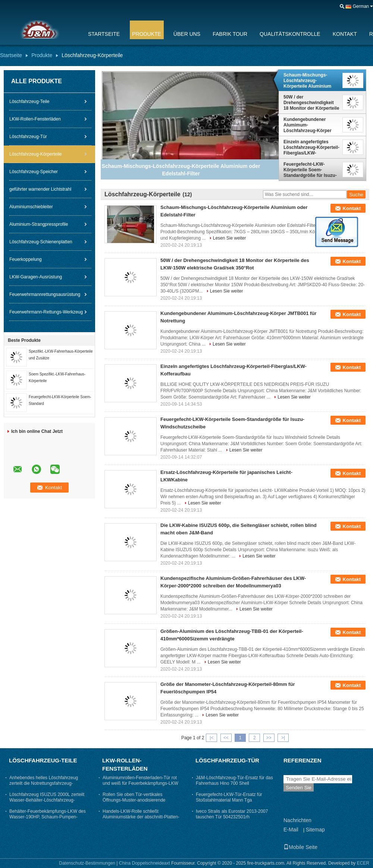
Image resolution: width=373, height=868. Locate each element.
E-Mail (291, 830)
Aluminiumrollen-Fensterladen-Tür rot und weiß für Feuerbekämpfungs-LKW (140, 780)
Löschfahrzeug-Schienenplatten (41, 242)
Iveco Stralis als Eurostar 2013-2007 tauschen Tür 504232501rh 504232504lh (232, 817)
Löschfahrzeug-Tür (28, 137)
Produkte (147, 34)
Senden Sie (299, 788)
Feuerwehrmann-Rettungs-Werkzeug (46, 312)
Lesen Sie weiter (230, 238)
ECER (363, 863)
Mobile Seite (300, 847)
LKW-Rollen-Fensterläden (35, 119)
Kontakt (345, 34)
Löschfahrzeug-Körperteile (36, 154)
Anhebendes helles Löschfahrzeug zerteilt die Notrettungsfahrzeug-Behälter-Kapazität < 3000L (44, 783)
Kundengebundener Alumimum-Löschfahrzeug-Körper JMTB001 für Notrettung (309, 125)
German (361, 6)
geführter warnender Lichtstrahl (40, 189)
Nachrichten (297, 820)
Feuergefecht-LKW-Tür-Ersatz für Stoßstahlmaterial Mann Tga (229, 797)
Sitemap (315, 830)
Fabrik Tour (230, 34)
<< (226, 738)
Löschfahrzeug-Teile (29, 102)
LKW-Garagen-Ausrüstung (36, 277)
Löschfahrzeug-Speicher (34, 172)
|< (211, 738)
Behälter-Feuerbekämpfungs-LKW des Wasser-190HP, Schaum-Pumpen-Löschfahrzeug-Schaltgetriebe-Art (48, 817)
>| (283, 738)
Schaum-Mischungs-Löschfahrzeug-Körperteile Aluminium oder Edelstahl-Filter (307, 81)
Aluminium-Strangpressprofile (39, 224)
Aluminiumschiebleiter (31, 207)
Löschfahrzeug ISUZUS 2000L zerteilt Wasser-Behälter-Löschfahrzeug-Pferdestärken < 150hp (47, 800)
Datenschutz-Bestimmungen (87, 863)
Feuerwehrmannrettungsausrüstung (45, 294)
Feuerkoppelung (26, 259)
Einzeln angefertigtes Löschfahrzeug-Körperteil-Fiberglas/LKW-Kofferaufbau (311, 147)
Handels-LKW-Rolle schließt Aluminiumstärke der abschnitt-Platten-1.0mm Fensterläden (141, 817)
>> (269, 738)
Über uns (187, 34)
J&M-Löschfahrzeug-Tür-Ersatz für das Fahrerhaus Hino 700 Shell (234, 780)
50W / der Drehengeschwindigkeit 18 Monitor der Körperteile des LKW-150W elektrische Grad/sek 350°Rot (311, 103)
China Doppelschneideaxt (145, 863)
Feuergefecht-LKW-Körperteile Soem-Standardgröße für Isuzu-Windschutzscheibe (310, 170)
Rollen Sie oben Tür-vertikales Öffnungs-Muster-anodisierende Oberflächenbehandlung (134, 800)
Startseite (104, 34)
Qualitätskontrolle (290, 34)
